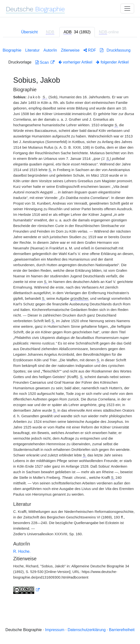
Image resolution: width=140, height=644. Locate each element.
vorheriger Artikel (75, 62)
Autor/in (50, 50)
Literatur (32, 50)
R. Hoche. (22, 551)
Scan (43, 62)
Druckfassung (115, 50)
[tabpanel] (70, 320)
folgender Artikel (112, 62)
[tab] (77, 32)
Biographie (12, 50)
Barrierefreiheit (122, 630)
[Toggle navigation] (127, 9)
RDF (90, 50)
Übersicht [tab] (30, 32)
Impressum (55, 630)
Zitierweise (70, 50)
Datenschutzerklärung (87, 630)
